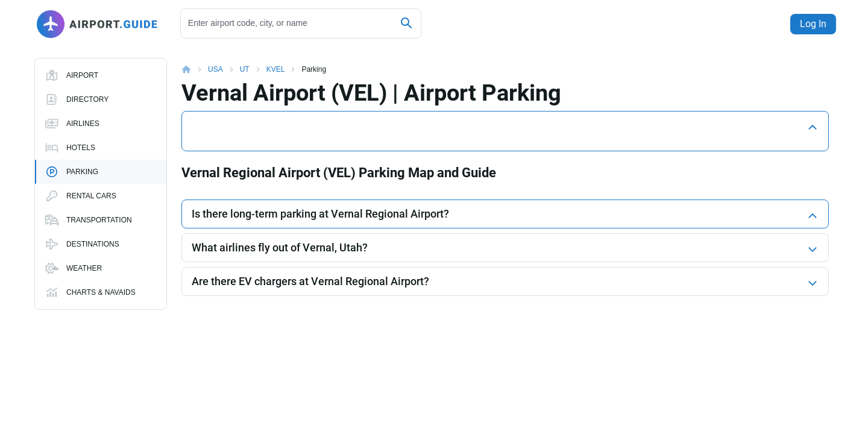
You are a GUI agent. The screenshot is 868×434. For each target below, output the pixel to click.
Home (195, 60)
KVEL (276, 60)
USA (215, 60)
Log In (810, 24)
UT (245, 60)
